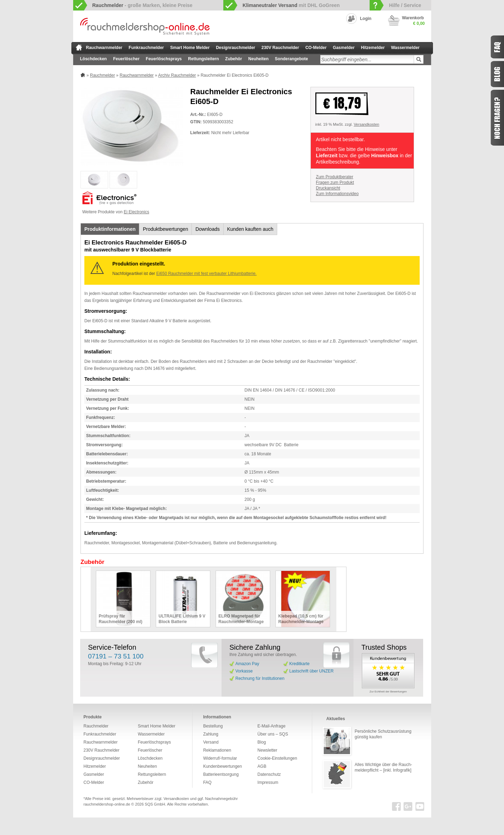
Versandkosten (367, 124)
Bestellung (213, 726)
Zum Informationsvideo (337, 194)
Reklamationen (217, 750)
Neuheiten (258, 59)
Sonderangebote (291, 59)
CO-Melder (316, 48)
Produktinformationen (110, 229)
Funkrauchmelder (146, 48)
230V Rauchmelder (280, 48)
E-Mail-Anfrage (272, 726)
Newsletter (268, 750)
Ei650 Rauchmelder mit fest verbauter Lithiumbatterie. (206, 274)
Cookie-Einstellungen (277, 758)
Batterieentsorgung (221, 774)
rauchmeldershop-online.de (107, 804)
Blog (262, 742)
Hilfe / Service (405, 5)
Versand (211, 742)
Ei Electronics (137, 212)
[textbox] (367, 59)
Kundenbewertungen (222, 766)
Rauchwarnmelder (104, 48)
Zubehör (233, 59)
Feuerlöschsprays (164, 59)
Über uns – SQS (273, 734)
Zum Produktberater (335, 177)
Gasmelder (344, 48)
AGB (262, 766)
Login (366, 19)
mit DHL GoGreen (291, 5)
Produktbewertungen (165, 229)
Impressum (268, 782)
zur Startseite (79, 47)
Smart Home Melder (190, 48)
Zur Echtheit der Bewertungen (388, 692)
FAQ (207, 782)
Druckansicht (328, 188)
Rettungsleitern (203, 59)
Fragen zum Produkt (335, 182)
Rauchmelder (102, 75)
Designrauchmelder (236, 48)
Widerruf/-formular (220, 758)
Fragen (497, 118)
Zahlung (211, 734)
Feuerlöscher (126, 59)
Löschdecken (94, 59)
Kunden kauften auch (250, 229)
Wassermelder (405, 48)
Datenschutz (269, 774)
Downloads (207, 229)
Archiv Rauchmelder (177, 75)
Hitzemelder (373, 48)
